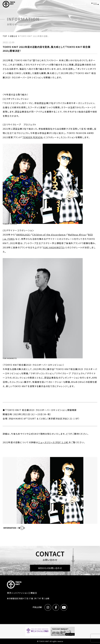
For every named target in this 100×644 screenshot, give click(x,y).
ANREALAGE (23, 235)
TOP (5, 36)
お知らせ (13, 36)
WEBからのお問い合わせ (50, 568)
